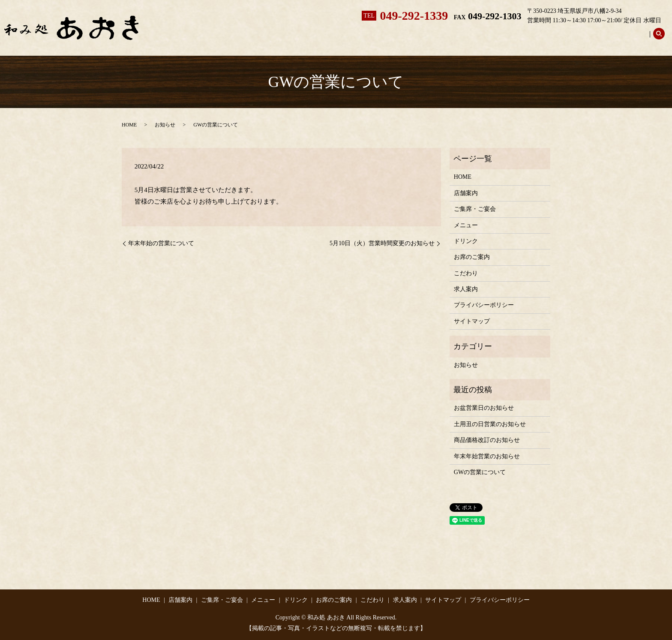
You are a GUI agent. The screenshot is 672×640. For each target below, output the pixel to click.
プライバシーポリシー (484, 305)
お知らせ (165, 125)
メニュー (449, 39)
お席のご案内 (539, 39)
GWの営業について (480, 472)
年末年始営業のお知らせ (487, 456)
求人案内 (629, 39)
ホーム (308, 39)
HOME (129, 125)
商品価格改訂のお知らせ (487, 440)
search (659, 39)
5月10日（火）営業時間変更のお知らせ (382, 243)
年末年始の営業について (161, 243)
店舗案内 (347, 39)
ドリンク (491, 39)
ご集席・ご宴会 (398, 39)
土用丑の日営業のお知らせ (490, 424)
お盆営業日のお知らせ (484, 408)
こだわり (587, 39)
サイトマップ (472, 321)
